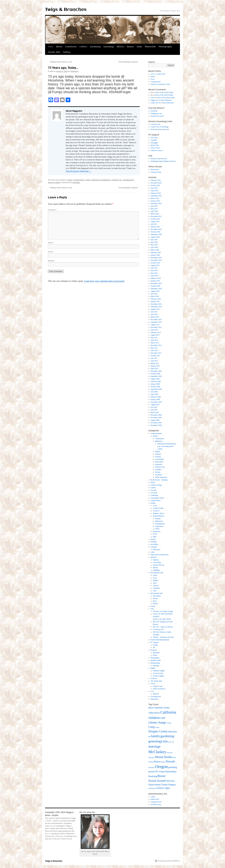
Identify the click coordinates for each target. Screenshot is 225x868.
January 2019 (155, 281)
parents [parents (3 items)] (152, 771)
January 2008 (155, 399)
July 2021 (154, 224)
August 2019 (155, 265)
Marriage (156, 666)
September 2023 (156, 196)
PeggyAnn (74, 71)
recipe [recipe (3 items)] (162, 771)
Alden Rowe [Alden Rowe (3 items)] (154, 713)
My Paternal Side (157, 593)
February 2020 (156, 252)
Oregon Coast (158, 686)
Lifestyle (154, 547)
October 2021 (155, 219)
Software (154, 678)
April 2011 (154, 361)
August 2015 (155, 325)
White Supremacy (161, 477)
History (120, 47)
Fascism (158, 457)
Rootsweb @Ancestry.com (160, 129)
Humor (130, 47)
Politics (155, 436)
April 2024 (154, 191)
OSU (152, 609)
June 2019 (154, 271)
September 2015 (156, 322)
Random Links (156, 660)
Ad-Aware (154, 138)
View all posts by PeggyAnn (78, 171)
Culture (83, 47)
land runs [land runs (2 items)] (171, 742)
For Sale (154, 490)
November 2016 (156, 304)
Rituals (155, 568)
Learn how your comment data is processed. (104, 281)
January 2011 (155, 366)
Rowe (155, 601)
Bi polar (158, 519)
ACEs (155, 506)
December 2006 (156, 415)
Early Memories (166, 100)
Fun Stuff (154, 493)
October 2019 (155, 263)
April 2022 (154, 211)
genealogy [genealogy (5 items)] (155, 741)
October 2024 (155, 185)
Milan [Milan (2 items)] (174, 757)
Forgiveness (159, 526)
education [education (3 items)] (172, 732)
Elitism (158, 451)
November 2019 (156, 260)
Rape (155, 537)
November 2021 (156, 216)
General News (79, 180)
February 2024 (156, 193)
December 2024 (156, 183)
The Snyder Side (156, 681)
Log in (153, 797)
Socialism (158, 475)
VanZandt (156, 588)
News (153, 79)
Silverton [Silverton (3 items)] (170, 781)
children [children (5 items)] (154, 718)
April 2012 (154, 350)
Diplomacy (159, 441)
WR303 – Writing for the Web (163, 637)
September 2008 (156, 389)
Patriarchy (159, 464)
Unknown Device (157, 150)
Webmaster (155, 699)
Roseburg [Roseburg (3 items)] (153, 776)
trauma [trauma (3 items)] (157, 785)
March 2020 (155, 250)
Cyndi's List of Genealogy (160, 127)
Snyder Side (54, 52)
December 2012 (156, 345)
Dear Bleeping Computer (129, 62)
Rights (153, 668)
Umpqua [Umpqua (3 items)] (172, 785)
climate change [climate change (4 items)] (157, 722)
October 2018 (155, 286)
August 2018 (155, 291)
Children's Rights (159, 671)
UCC (152, 691)
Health (153, 503)
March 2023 (155, 198)
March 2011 (155, 363)
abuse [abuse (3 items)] (151, 708)
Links (139, 47)
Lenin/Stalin (159, 459)
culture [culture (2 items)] (157, 727)
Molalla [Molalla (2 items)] (151, 762)
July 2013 (154, 338)
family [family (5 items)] (155, 736)
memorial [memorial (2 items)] (169, 753)
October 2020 (155, 232)
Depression (159, 521)
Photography (165, 47)
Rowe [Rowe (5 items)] (162, 776)
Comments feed (156, 802)
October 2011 (155, 356)
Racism (158, 472)
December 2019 (156, 258)
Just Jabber (154, 544)
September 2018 (156, 289)
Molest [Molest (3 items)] (157, 762)
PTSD (157, 529)
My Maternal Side (157, 573)
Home (51, 47)
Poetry (155, 655)
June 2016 (154, 314)
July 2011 (154, 358)
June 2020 (154, 242)
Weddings (156, 570)
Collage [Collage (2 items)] (169, 723)
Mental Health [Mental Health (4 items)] (163, 757)
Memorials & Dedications (101, 180)
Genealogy (109, 47)
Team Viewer (155, 148)
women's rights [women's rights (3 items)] (163, 788)
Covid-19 (156, 511)
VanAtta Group (156, 172)
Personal (154, 650)
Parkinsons (157, 531)
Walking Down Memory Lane (60, 62)
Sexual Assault (158, 673)
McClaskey (157, 596)
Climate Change (156, 485)
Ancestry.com (155, 124)
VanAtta (156, 586)
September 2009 (156, 376)
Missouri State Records (159, 159)
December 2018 (156, 283)
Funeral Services (159, 565)
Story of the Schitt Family (165, 92)
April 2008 (154, 394)
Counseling (157, 562)
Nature (153, 606)
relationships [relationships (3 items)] (171, 771)
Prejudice (158, 470)
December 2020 (156, 229)
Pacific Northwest (159, 689)
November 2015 (156, 320)
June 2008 (154, 392)
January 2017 (155, 301)
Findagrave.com (156, 113)
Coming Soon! (156, 82)
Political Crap (117, 180)
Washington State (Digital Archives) (163, 161)
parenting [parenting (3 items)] (172, 767)
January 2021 (155, 227)
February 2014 (156, 332)
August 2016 (155, 309)
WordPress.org (156, 804)
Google (155, 645)
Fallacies (158, 454)
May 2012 (154, 348)
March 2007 (155, 412)
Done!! (153, 77)
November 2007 (156, 402)
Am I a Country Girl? (158, 74)
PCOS (155, 534)
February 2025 (156, 180)
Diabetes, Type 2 (159, 513)
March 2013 (155, 343)
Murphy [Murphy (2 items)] (163, 762)
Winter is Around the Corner (160, 84)
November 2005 (156, 425)
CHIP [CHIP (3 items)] (163, 718)
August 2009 (155, 379)
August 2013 (155, 335)
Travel (153, 684)
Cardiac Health (158, 508)
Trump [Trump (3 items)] (164, 785)
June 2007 (154, 410)
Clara (153, 98)
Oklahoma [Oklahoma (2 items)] (152, 767)
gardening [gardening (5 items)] (167, 736)
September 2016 (156, 307)
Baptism (156, 560)
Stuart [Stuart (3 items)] (151, 785)
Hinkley (156, 580)
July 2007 (154, 407)
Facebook (154, 111)
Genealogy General (157, 498)
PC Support (155, 642)
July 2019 (154, 268)
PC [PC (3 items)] (157, 771)
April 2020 (154, 247)
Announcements (156, 433)
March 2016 (155, 317)
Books (153, 482)
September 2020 (156, 234)
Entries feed (155, 799)
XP (154, 647)
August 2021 (155, 222)
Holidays (154, 542)
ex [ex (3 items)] (149, 736)
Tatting (67, 52)
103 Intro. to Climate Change (163, 611)
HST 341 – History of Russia (163, 627)
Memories (156, 653)
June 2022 (154, 206)
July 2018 (154, 294)
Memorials (150, 47)
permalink (76, 183)
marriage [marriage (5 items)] (154, 746)
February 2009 (156, 381)
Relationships (155, 663)
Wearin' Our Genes (157, 116)
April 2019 (154, 276)
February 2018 (156, 299)
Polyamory (157, 549)
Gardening (95, 47)
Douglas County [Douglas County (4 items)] (158, 731)
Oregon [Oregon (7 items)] (161, 767)
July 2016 (154, 312)
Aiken (155, 575)
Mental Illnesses (158, 516)
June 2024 (154, 188)
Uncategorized (128, 180)
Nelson (155, 598)
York (154, 591)
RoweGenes (155, 170)
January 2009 (155, 384)
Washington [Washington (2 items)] (152, 788)
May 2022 (154, 209)
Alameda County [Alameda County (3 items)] (162, 708)
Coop (155, 578)
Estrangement (160, 524)
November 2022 (156, 203)
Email (51, 252)
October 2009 (155, 374)
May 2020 (154, 245)
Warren (155, 604)
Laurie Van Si (155, 103)
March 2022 (155, 214)
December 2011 (156, 353)
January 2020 (155, 255)
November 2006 (156, 418)
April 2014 (154, 330)
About (59, 47)
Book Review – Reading (159, 480)
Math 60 (156, 694)
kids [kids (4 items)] (165, 741)
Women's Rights (54, 183)
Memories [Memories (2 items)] (151, 757)
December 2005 (156, 423)
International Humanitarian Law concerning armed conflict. (167, 446)
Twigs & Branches (66, 10)
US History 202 (158, 629)
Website (51, 261)
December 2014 (156, 327)
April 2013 (154, 340)
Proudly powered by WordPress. (169, 861)
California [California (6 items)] (168, 712)
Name (51, 243)
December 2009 (156, 371)
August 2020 (155, 237)
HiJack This (155, 145)
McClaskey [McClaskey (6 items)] (157, 752)
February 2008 (156, 397)
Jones (155, 583)
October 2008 (155, 387)
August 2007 (155, 405)
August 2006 (155, 420)
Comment (52, 210)
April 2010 (154, 369)
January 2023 (155, 201)
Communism (160, 439)
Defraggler (154, 143)
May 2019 (154, 273)
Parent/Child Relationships (160, 640)
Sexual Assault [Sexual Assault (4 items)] (157, 781)
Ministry (154, 557)
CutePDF (154, 140)
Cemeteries (71, 47)
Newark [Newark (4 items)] (170, 761)
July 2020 (154, 240)
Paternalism (159, 462)
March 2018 (155, 296)
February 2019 (156, 278)
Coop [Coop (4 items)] (152, 727)
